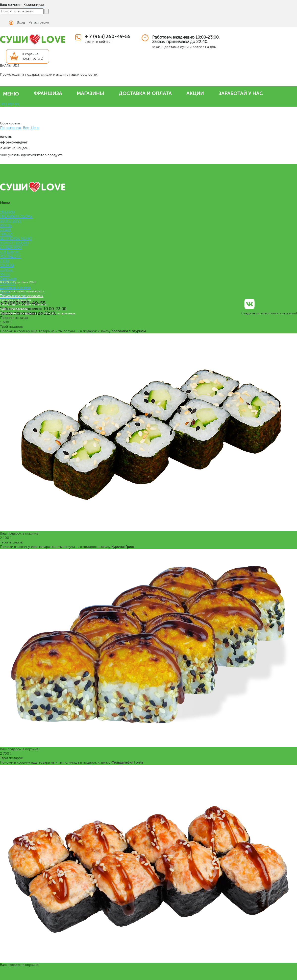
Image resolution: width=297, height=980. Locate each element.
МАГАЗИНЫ (90, 93)
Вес (26, 128)
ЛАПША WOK (11, 247)
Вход (21, 22)
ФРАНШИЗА (48, 93)
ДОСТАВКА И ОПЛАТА (145, 93)
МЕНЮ (11, 94)
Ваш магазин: (11, 5)
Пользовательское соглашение (22, 296)
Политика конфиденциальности (22, 291)
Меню (5, 274)
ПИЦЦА (6, 234)
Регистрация (39, 22)
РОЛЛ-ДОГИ (10, 256)
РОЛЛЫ (6, 225)
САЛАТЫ (7, 265)
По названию (11, 128)
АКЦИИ (195, 93)
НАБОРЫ (7, 212)
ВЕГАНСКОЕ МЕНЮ (16, 239)
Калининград (34, 5)
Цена (35, 128)
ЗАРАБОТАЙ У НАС (241, 93)
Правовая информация (16, 300)
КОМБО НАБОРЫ (14, 243)
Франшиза (8, 279)
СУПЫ (5, 261)
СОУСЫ (6, 270)
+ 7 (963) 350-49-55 (108, 36)
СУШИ (5, 230)
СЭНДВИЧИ (10, 252)
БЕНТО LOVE (11, 221)
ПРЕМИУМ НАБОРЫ (16, 216)
